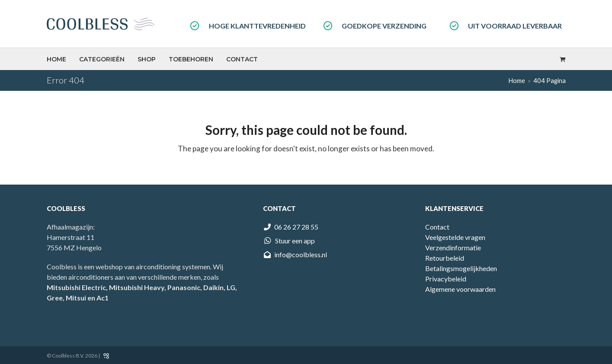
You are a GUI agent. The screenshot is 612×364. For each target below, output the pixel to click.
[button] (562, 59)
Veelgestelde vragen (455, 237)
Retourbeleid (445, 258)
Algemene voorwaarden (460, 289)
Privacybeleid (446, 279)
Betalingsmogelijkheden (461, 268)
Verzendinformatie (453, 247)
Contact (437, 227)
